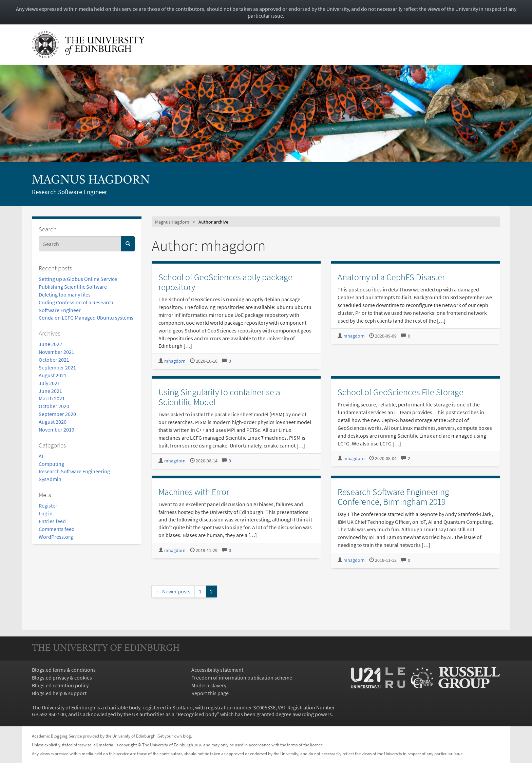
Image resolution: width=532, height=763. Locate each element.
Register (48, 506)
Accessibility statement (217, 670)
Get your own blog (174, 736)
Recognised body (197, 714)
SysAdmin (50, 479)
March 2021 (52, 398)
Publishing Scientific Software (73, 287)
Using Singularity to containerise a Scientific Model (219, 397)
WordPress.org (56, 537)
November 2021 (56, 352)
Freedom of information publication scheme (242, 678)
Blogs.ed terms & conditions (64, 670)
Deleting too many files (65, 294)
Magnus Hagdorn (91, 181)
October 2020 (54, 406)
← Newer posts (173, 591)
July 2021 (49, 383)
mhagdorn (175, 361)
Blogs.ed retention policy (60, 685)
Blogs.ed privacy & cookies (62, 678)
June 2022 (50, 344)
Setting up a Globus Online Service (78, 279)
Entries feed (52, 521)
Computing (51, 464)
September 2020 (57, 414)
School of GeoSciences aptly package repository (225, 282)
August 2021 (53, 375)
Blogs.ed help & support (59, 693)
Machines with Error (194, 492)
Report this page (210, 693)
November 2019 (56, 430)
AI (41, 456)
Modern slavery (209, 685)
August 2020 (53, 422)
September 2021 (57, 367)
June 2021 (50, 391)
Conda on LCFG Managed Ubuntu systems (86, 318)
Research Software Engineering (74, 471)
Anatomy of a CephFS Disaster (391, 277)
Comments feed (57, 529)
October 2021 (54, 360)
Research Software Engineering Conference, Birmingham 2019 (393, 497)
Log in (46, 513)
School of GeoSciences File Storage (401, 392)
